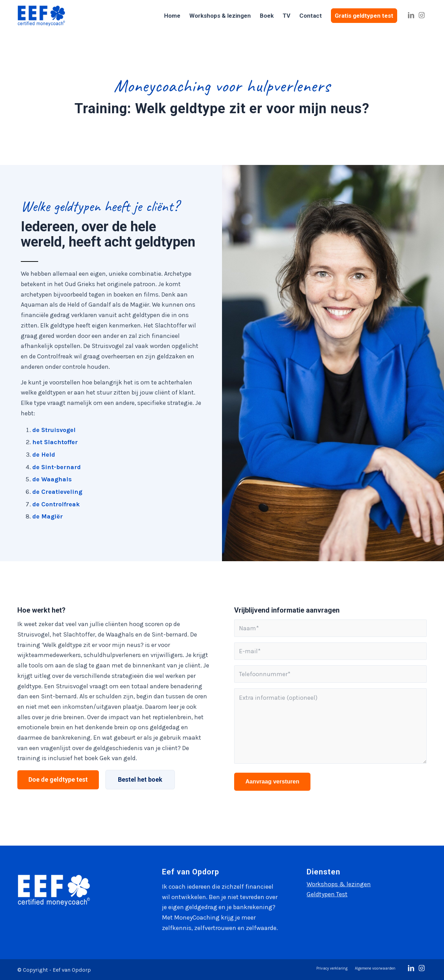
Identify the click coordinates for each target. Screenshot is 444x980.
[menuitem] (172, 16)
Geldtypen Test (327, 894)
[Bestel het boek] (140, 780)
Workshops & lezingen (339, 884)
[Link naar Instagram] (421, 15)
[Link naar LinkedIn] (411, 15)
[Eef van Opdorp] (41, 16)
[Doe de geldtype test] (58, 780)
